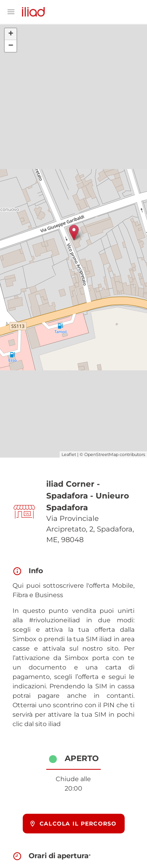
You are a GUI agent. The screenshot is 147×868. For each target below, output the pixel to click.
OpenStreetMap (101, 454)
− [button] (11, 46)
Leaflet (69, 454)
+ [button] (11, 34)
